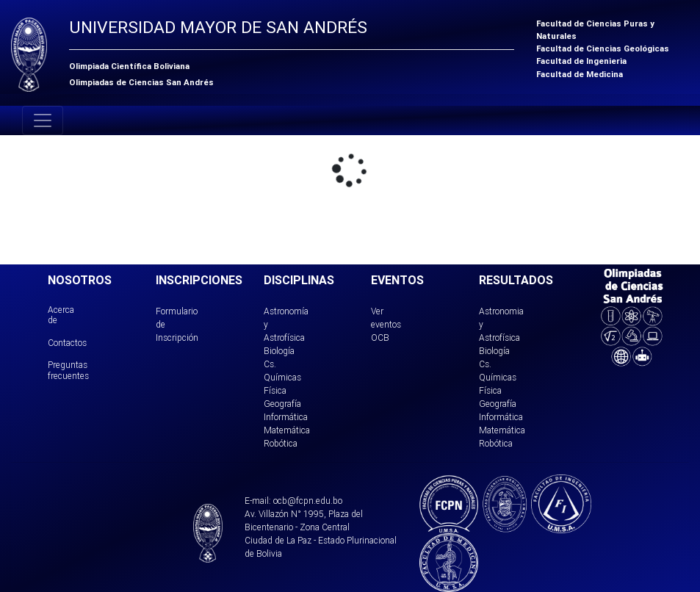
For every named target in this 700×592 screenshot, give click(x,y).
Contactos (67, 343)
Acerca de (61, 315)
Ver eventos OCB (386, 324)
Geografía (282, 404)
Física (275, 390)
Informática (286, 417)
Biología (279, 351)
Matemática (287, 430)
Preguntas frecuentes (68, 370)
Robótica (281, 443)
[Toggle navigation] (43, 120)
